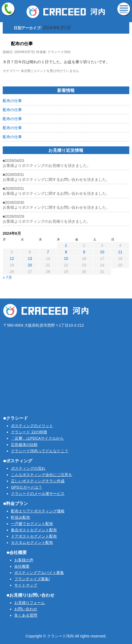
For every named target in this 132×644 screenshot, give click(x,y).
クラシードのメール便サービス (38, 494)
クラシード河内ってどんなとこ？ (40, 451)
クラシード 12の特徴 (29, 432)
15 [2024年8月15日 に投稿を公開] (66, 259)
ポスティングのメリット (32, 426)
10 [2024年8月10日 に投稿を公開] (102, 252)
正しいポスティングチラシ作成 (38, 481)
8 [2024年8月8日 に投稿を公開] (66, 252)
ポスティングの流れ (28, 468)
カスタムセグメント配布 (32, 543)
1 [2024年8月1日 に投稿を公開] (66, 245)
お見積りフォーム (30, 603)
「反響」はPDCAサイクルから (37, 438)
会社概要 (22, 566)
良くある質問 (26, 615)
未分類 (26, 71)
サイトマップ (26, 585)
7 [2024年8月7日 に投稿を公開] (48, 252)
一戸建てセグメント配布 (32, 524)
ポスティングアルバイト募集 (39, 573)
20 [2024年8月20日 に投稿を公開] (30, 265)
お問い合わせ (26, 609)
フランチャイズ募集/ (32, 579)
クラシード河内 (59, 52)
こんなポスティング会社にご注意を (42, 475)
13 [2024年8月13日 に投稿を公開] (30, 259)
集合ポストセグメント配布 (34, 530)
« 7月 (7, 277)
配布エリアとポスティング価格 (38, 511)
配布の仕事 (22, 44)
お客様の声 (24, 560)
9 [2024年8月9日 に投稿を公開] (84, 252)
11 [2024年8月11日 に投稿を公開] (120, 252)
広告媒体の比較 (24, 445)
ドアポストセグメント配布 (34, 536)
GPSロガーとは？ (27, 487)
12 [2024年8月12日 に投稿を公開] (12, 259)
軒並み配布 (20, 517)
